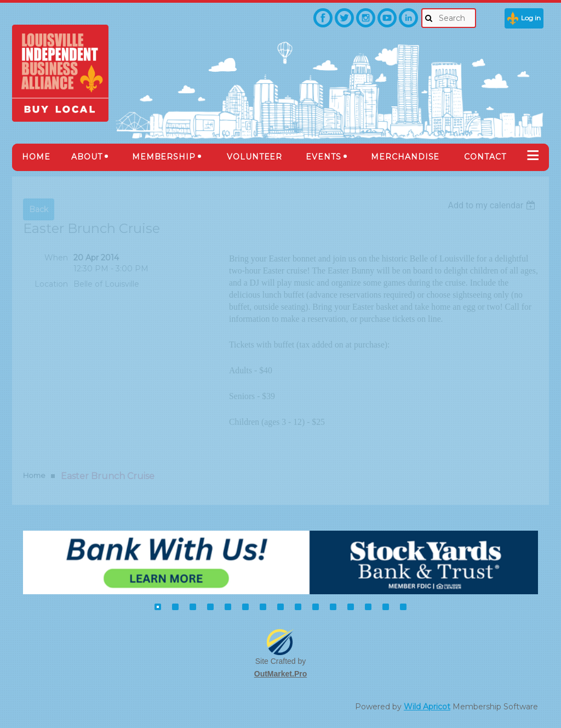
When (56, 258)
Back (39, 209)
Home (34, 475)
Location (51, 284)
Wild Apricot (427, 707)
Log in (531, 18)
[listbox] (493, 205)
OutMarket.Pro (280, 674)
